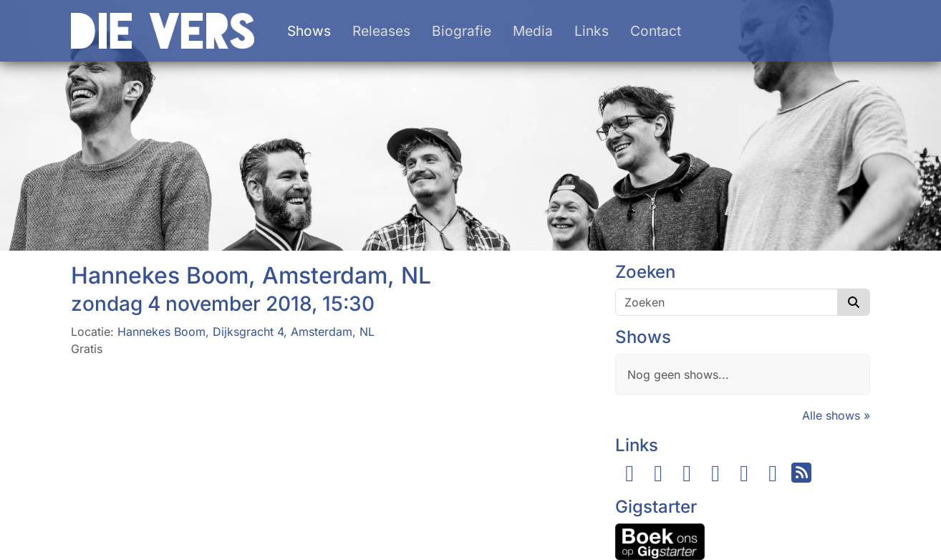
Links (592, 31)
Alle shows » (836, 415)
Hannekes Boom (161, 332)
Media (533, 31)
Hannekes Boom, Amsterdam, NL (251, 275)
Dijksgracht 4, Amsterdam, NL (294, 332)
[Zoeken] (727, 302)
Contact (656, 31)
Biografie (462, 31)
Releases (381, 31)
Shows (309, 31)
